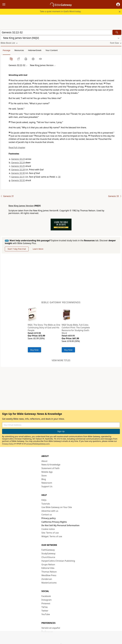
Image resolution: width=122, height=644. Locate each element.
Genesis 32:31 (18, 177)
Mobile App (47, 472)
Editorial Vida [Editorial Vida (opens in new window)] (48, 568)
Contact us (47, 515)
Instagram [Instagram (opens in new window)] (47, 600)
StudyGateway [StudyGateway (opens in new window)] (48, 554)
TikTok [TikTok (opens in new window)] (45, 607)
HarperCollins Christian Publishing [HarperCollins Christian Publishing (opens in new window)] (58, 561)
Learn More (38, 249)
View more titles (61, 360)
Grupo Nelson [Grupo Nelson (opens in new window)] (48, 564)
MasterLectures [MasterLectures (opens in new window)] (49, 583)
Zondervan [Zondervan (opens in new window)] (47, 579)
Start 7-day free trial (17, 249)
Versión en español (51, 628)
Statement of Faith (51, 468)
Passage (7, 50)
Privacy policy (49, 518)
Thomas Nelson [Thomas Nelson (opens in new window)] (49, 572)
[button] (118, 4)
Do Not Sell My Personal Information (60, 525)
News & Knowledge (51, 465)
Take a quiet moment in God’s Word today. (60, 11)
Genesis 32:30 (18, 173)
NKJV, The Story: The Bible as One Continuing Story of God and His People (44, 328)
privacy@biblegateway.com (38, 444)
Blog (44, 479)
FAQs (44, 500)
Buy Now (35, 350)
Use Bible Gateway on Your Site (57, 507)
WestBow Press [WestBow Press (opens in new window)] (49, 575)
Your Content (52, 50)
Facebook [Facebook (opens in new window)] (46, 596)
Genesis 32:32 (18, 180)
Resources (19, 50)
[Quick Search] (56, 32)
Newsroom (47, 483)
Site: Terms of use (50, 533)
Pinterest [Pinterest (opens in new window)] (46, 603)
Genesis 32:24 (18, 163)
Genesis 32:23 (18, 159)
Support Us (47, 486)
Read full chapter (17, 147)
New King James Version (21, 206)
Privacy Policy (8, 444)
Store (44, 476)
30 (59, 177)
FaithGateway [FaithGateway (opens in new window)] (48, 550)
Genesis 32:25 (18, 166)
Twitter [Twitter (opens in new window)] (45, 611)
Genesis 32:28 (18, 170)
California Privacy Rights (54, 522)
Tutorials (46, 504)
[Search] (117, 32)
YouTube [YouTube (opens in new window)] (46, 614)
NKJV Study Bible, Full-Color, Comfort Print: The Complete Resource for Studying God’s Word (76, 329)
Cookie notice (48, 529)
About (44, 461)
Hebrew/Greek (35, 50)
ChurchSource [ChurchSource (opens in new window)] (48, 557)
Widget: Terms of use (52, 536)
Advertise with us (50, 511)
